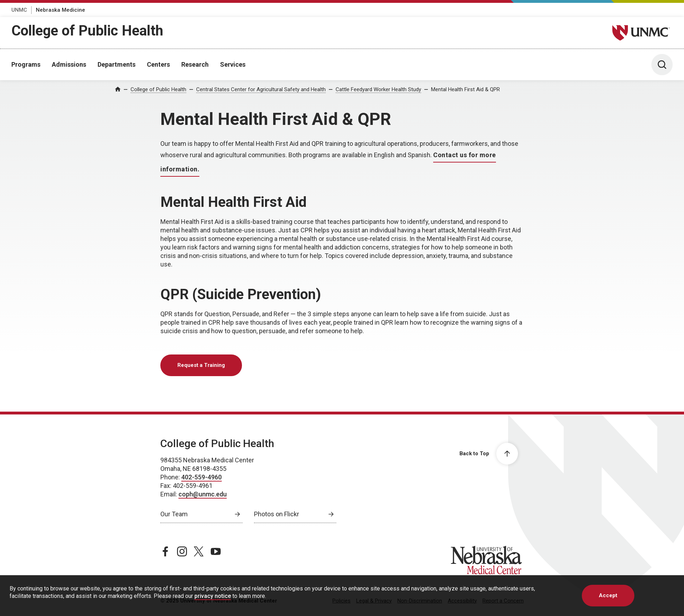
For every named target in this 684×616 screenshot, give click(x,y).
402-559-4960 (202, 477)
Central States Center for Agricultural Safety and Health (261, 89)
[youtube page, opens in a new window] (216, 551)
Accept (608, 595)
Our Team (174, 514)
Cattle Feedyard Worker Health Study (378, 89)
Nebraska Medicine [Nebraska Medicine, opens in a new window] (60, 10)
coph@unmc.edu (203, 494)
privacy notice (213, 596)
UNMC (19, 10)
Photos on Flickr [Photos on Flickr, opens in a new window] (277, 514)
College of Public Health (87, 31)
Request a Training (201, 365)
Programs (26, 64)
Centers (158, 64)
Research (195, 64)
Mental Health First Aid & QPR (465, 89)
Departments (117, 64)
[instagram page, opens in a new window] (182, 551)
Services (233, 64)
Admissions (69, 64)
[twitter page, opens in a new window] (199, 551)
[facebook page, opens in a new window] (165, 551)
